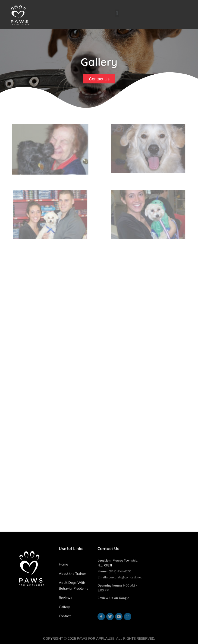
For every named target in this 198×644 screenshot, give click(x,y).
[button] (117, 13)
